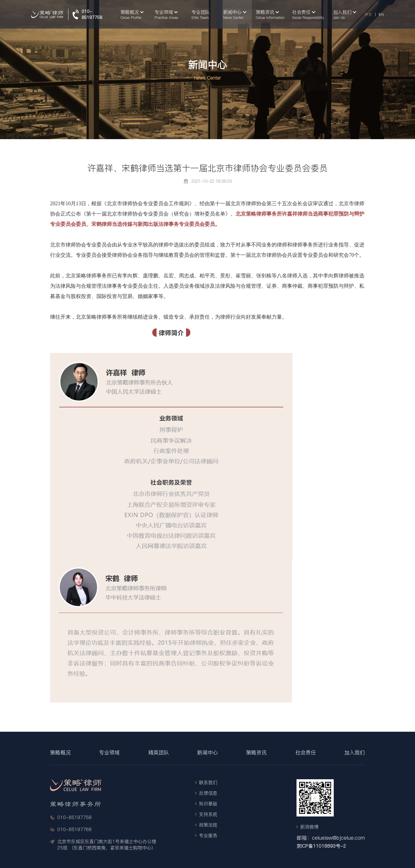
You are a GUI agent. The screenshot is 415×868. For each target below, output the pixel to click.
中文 (368, 14)
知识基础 (208, 804)
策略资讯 (256, 752)
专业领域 (109, 752)
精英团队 (159, 752)
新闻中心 (207, 752)
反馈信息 (208, 793)
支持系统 (208, 814)
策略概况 (60, 752)
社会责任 (306, 752)
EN (381, 14)
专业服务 (208, 835)
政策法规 (208, 825)
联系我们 (208, 782)
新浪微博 (309, 827)
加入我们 (355, 752)
